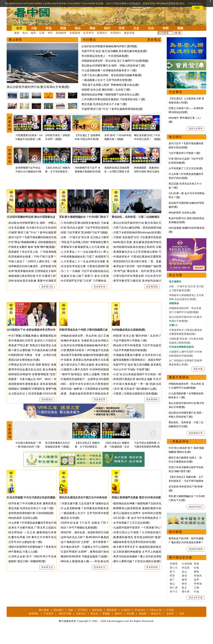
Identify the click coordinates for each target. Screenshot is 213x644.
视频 (180, 28)
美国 (63, 28)
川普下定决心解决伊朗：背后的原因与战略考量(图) (112, 75)
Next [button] (158, 156)
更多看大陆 (47, 302)
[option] (42, 66)
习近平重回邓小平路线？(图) (130, 370)
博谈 (92, 28)
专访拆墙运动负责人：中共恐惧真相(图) (105, 56)
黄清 (184, 576)
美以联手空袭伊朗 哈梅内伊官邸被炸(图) (85, 385)
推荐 (33, 33)
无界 (182, 629)
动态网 (170, 629)
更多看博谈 (152, 429)
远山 (184, 572)
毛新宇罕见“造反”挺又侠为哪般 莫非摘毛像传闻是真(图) (114, 51)
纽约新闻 (176, 532)
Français (140, 625)
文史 (136, 28)
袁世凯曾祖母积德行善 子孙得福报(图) (31, 543)
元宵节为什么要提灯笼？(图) (25, 572)
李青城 (198, 584)
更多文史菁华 (196, 129)
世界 (122, 28)
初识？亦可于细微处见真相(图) (79, 557)
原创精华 (61, 33)
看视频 (106, 629)
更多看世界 (100, 429)
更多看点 (154, 40)
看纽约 (118, 629)
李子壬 (174, 592)
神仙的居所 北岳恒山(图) (23, 548)
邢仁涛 (174, 588)
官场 (48, 28)
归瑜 (197, 568)
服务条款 (97, 625)
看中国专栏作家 (181, 558)
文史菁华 (176, 92)
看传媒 (131, 629)
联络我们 (59, 625)
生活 (151, 28)
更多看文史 (47, 597)
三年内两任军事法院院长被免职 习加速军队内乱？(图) (113, 99)
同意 (197, 8)
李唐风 (198, 576)
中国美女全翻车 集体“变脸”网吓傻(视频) (32, 262)
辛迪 (197, 592)
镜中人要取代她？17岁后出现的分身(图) (137, 591)
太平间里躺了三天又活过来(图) (132, 553)
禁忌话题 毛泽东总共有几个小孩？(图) (104, 104)
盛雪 (184, 580)
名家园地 (75, 33)
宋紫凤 (174, 564)
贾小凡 (174, 568)
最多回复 (129, 33)
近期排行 (102, 33)
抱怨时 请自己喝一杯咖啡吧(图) (27, 591)
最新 (17, 33)
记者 (42, 33)
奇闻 (166, 28)
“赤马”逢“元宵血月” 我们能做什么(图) (135, 419)
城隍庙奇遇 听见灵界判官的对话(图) (135, 572)
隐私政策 (112, 625)
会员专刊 (88, 33)
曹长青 (186, 592)
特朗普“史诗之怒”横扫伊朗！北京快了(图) (106, 90)
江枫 (197, 588)
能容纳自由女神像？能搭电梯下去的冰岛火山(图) (110, 95)
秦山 (172, 584)
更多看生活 (100, 597)
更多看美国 (152, 302)
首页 (19, 28)
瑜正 (184, 588)
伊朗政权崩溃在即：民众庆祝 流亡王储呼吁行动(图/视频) (115, 61)
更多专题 (198, 369)
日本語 (170, 625)
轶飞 (172, 572)
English (126, 625)
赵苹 (197, 580)
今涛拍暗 (187, 564)
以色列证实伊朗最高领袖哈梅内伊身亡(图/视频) (109, 46)
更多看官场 (100, 302)
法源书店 (81, 629)
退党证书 (156, 629)
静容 (184, 584)
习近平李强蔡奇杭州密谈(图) (130, 380)
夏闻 (197, 572)
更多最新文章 (196, 433)
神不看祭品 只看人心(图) (23, 582)
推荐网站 (34, 629)
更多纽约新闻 (196, 549)
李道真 (186, 568)
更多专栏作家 (196, 597)
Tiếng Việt (156, 625)
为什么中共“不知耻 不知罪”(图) (131, 399)
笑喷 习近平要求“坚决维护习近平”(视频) (84, 247)
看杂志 (94, 629)
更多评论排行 (196, 507)
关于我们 (83, 625)
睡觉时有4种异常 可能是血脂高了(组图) (84, 586)
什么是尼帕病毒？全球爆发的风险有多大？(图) (109, 70)
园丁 (172, 580)
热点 (25, 33)
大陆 (34, 28)
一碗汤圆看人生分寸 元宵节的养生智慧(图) (107, 80)
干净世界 (48, 629)
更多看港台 (47, 429)
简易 (197, 564)
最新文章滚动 (179, 377)
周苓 (172, 576)
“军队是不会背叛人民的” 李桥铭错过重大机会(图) (110, 85)
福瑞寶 (143, 629)
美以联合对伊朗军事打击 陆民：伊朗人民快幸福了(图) (113, 66)
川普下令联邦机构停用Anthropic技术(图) (137, 247)
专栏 (50, 33)
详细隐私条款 (195, 3)
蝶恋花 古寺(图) (70, 548)
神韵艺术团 (65, 629)
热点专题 (176, 275)
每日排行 (176, 137)
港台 (78, 28)
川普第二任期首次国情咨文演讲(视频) (136, 423)
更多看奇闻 (152, 597)
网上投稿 (44, 625)
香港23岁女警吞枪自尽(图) (24, 390)
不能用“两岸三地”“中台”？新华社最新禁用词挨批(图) (112, 109)
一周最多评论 (179, 442)
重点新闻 (15, 40)
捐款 (71, 625)
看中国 (34, 15)
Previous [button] (16, 156)
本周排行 (116, 33)
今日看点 (89, 40)
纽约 (107, 28)
